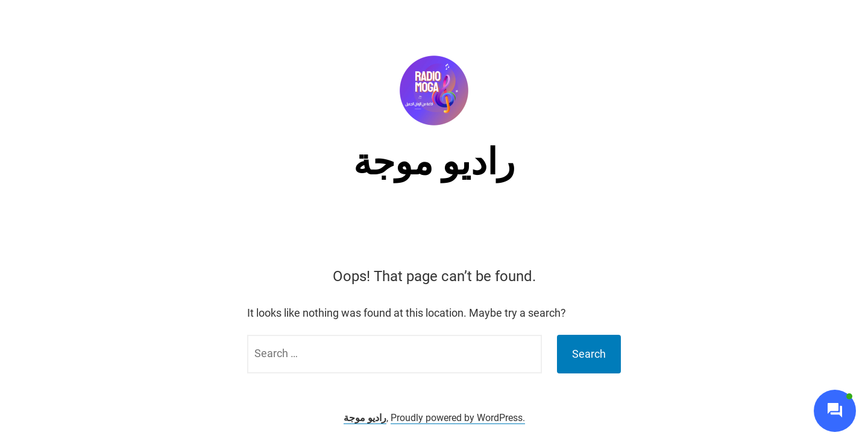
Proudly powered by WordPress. (458, 418)
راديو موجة (434, 162)
